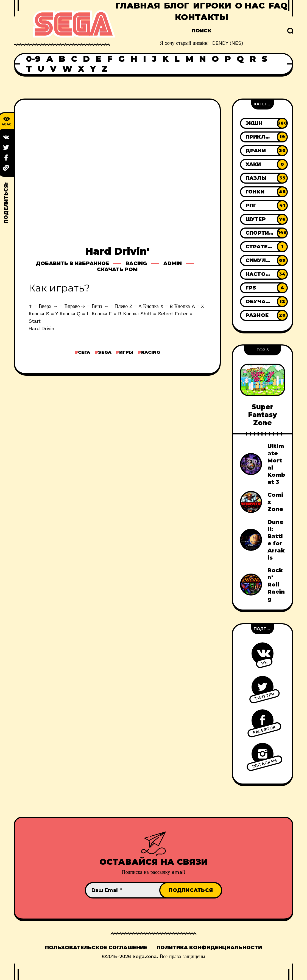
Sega (105, 352)
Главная (138, 6)
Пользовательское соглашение (96, 948)
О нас (250, 6)
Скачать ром (117, 269)
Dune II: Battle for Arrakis (276, 540)
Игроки (212, 6)
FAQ (278, 6)
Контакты (202, 17)
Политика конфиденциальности (209, 948)
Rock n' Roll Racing (276, 585)
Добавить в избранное (72, 263)
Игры (126, 352)
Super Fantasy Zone (263, 415)
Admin (173, 263)
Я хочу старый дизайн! (184, 43)
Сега (84, 352)
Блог (177, 6)
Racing (136, 263)
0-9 (33, 59)
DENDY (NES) (228, 43)
